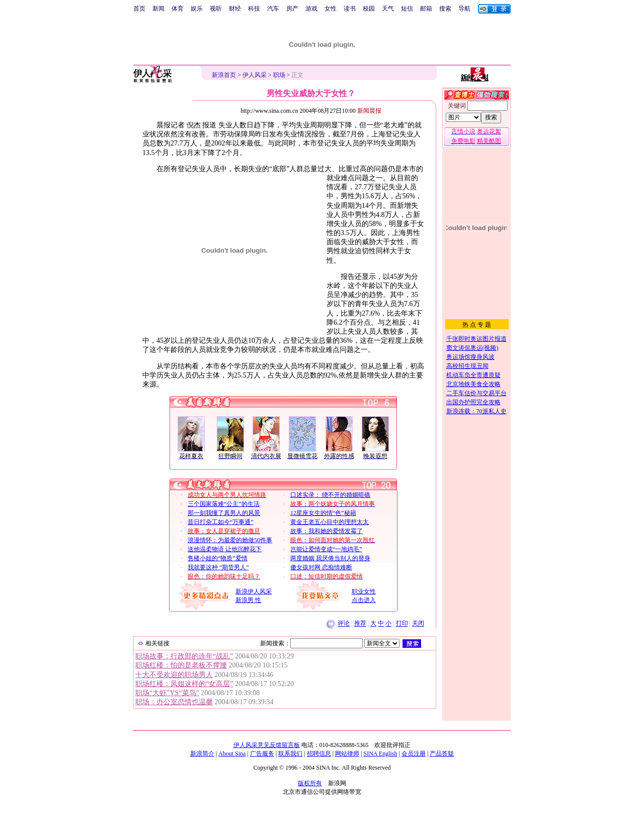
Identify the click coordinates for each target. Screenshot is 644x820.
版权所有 (310, 783)
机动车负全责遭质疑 (473, 375)
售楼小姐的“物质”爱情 (218, 558)
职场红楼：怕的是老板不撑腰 (181, 665)
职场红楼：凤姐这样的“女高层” (184, 684)
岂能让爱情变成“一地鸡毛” (326, 549)
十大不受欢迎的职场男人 (174, 675)
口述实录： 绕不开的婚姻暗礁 (330, 495)
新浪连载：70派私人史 (476, 411)
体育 (178, 9)
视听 (216, 9)
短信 (407, 9)
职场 (279, 75)
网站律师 (347, 754)
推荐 (360, 624)
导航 (464, 9)
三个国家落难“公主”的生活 (224, 504)
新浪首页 (224, 75)
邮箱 (426, 9)
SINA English (380, 754)
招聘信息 (319, 754)
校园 (369, 9)
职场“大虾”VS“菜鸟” (167, 693)
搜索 (445, 9)
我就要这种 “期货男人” (218, 567)
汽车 (273, 9)
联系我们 (290, 754)
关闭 (418, 624)
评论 (344, 624)
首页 (139, 9)
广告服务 (262, 754)
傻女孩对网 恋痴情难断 (321, 567)
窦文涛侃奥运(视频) (472, 348)
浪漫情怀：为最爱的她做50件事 (230, 540)
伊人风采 (255, 75)
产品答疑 (442, 754)
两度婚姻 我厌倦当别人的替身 (330, 558)
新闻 (158, 9)
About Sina (232, 754)
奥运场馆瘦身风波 (470, 357)
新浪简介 (202, 754)
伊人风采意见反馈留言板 (267, 745)
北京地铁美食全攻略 (473, 384)
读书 (350, 9)
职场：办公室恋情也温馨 (174, 702)
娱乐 (197, 9)
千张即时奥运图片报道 (476, 339)
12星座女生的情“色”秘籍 (323, 513)
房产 (292, 9)
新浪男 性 (248, 600)
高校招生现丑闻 (467, 366)
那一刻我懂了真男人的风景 (224, 513)
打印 (402, 624)
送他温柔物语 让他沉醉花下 (225, 549)
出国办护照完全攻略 (473, 402)
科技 (254, 9)
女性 (331, 9)
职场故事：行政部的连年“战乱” (184, 656)
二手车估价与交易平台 (476, 393)
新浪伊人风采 (254, 591)
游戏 (311, 9)
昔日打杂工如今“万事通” (221, 522)
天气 (388, 9)
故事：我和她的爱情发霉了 (327, 531)
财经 (235, 9)
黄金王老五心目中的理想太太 (330, 522)
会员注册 (414, 754)
